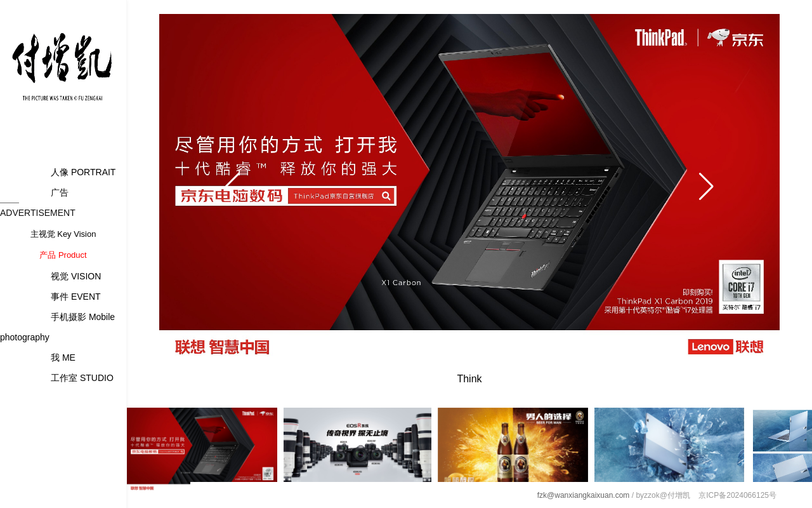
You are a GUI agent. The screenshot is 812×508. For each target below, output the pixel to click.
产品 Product (63, 255)
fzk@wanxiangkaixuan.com (584, 495)
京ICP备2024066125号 (737, 495)
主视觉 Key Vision (63, 234)
